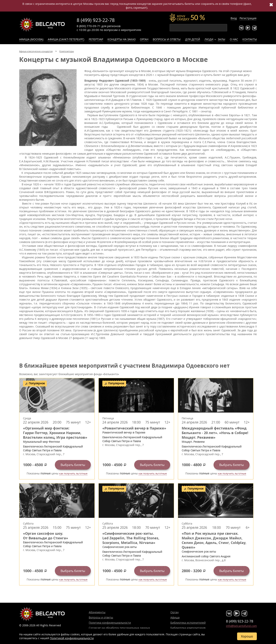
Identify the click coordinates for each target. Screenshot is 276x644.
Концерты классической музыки (42, 25)
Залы (221, 39)
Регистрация (248, 18)
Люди (209, 39)
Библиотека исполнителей (188, 623)
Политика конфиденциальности (110, 623)
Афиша (175, 617)
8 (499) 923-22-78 (96, 20)
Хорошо (247, 636)
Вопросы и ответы (167, 39)
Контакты (250, 39)
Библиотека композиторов (188, 628)
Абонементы (97, 612)
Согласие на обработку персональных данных (119, 628)
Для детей (193, 39)
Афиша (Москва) (31, 39)
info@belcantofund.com (241, 626)
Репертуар (96, 39)
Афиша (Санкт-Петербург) (66, 39)
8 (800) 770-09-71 (89, 26)
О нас (234, 39)
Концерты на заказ (122, 39)
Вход (234, 18)
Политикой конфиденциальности (72, 638)
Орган (144, 39)
